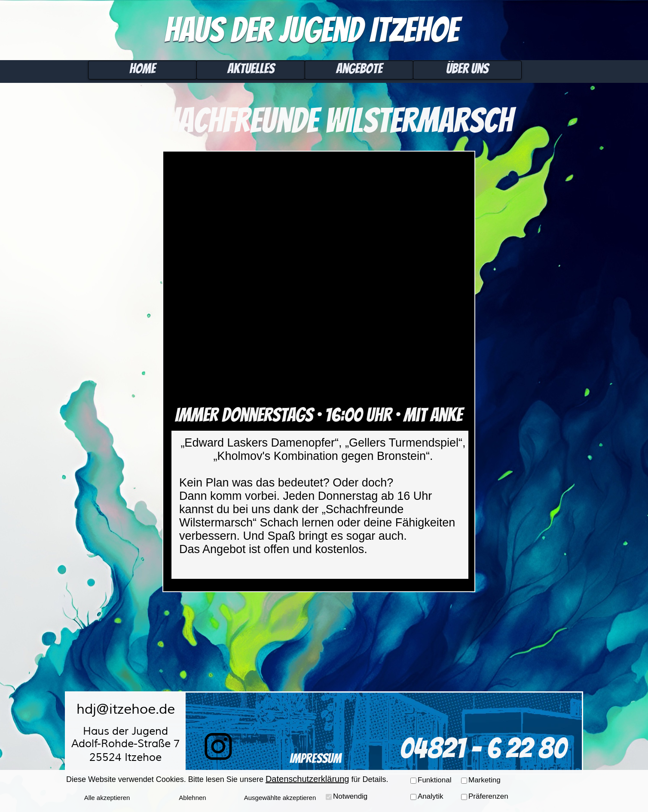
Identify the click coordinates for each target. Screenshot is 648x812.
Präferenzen (488, 796)
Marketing (484, 780)
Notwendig (350, 796)
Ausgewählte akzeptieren (280, 798)
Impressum (315, 759)
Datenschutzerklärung (307, 779)
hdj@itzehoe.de (126, 709)
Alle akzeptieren (107, 798)
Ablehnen (192, 798)
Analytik (431, 796)
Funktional (434, 780)
